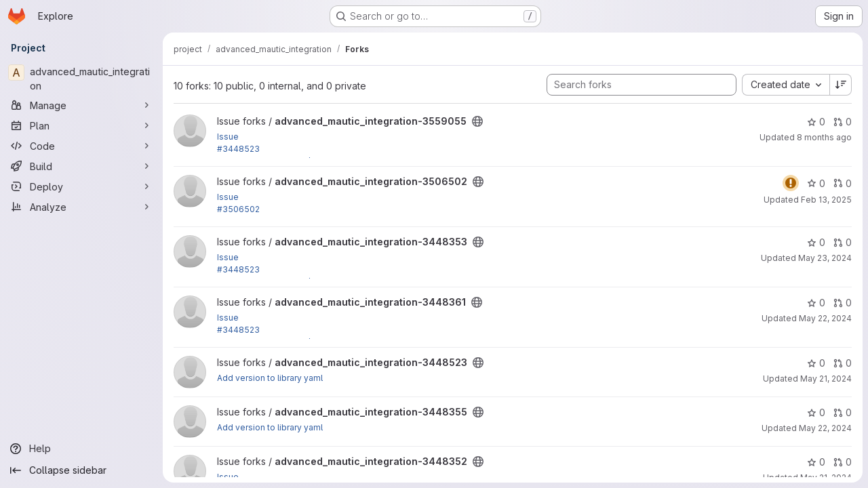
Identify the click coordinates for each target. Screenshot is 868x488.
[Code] (81, 146)
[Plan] (81, 125)
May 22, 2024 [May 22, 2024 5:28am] (825, 428)
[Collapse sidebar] (81, 470)
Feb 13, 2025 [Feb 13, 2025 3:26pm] (826, 200)
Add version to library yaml (270, 378)
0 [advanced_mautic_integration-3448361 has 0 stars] (816, 303)
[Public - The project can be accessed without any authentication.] (477, 121)
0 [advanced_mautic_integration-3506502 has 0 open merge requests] (843, 183)
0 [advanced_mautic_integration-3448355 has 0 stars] (816, 412)
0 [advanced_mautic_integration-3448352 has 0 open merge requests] (843, 462)
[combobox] (786, 85)
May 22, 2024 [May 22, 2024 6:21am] (825, 318)
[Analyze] (81, 207)
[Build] (81, 166)
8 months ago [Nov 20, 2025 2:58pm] (824, 137)
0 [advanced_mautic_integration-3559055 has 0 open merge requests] (843, 122)
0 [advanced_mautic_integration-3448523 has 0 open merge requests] (843, 363)
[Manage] (81, 105)
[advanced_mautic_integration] (81, 79)
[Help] (81, 449)
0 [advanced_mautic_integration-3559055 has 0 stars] (816, 122)
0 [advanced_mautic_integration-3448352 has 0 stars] (816, 462)
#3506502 (238, 209)
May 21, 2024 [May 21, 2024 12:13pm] (826, 379)
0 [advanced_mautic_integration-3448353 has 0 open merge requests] (843, 242)
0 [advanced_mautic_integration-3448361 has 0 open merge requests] (843, 303)
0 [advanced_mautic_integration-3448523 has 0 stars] (816, 363)
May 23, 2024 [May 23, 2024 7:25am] (825, 258)
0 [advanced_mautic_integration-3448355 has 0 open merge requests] (843, 412)
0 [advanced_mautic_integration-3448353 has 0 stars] (816, 242)
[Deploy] (81, 186)
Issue (228, 137)
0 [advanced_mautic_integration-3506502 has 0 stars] (816, 183)
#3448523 (238, 149)
